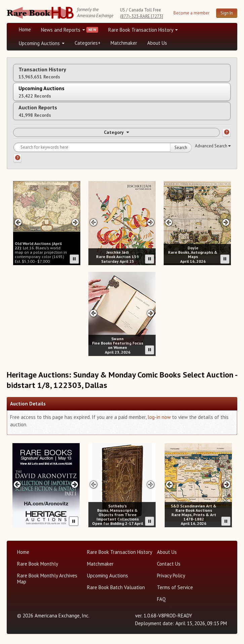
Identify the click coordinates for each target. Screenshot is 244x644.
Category (116, 132)
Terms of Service (175, 587)
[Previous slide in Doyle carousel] (169, 222)
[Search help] (17, 158)
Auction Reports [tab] (38, 111)
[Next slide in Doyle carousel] (226, 222)
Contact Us (169, 564)
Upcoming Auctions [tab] (42, 92)
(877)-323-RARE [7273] (141, 16)
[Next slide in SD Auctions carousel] (227, 484)
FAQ (161, 599)
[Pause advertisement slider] (74, 259)
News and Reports (63, 30)
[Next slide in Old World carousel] (75, 222)
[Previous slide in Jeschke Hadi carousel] (93, 222)
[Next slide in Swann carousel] (151, 313)
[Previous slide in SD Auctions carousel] (170, 484)
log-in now (159, 417)
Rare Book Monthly (38, 564)
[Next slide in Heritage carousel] (74, 484)
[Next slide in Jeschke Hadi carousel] (151, 222)
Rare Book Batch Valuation (116, 587)
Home (25, 29)
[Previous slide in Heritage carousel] (17, 484)
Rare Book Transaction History (143, 30)
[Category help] (227, 133)
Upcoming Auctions (42, 43)
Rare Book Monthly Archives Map (47, 579)
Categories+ (88, 43)
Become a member (191, 13)
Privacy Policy (171, 576)
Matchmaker (124, 43)
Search (181, 148)
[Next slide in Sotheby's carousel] (151, 484)
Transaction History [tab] (42, 73)
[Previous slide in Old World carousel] (18, 222)
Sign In (227, 13)
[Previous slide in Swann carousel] (93, 313)
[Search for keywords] (103, 147)
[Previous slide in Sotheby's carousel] (93, 484)
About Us (157, 43)
